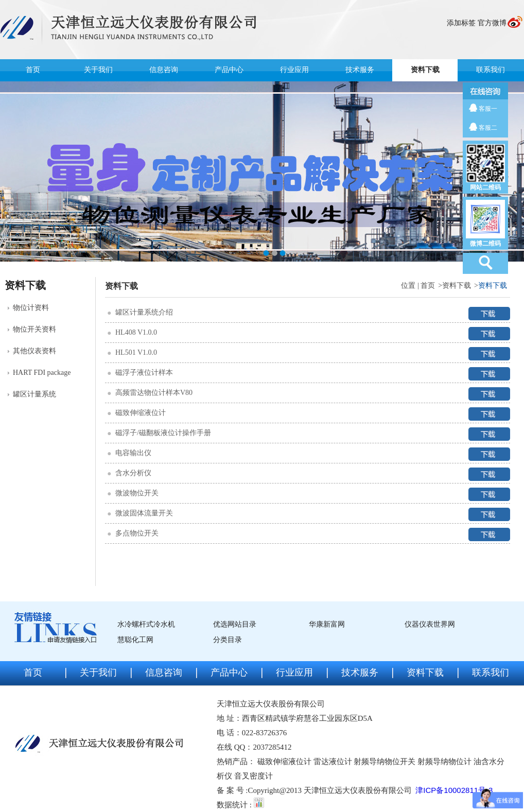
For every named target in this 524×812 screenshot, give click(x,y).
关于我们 (98, 70)
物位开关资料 (34, 329)
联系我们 (491, 70)
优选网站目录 (235, 624)
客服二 (488, 128)
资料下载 (425, 70)
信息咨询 (164, 70)
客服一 (488, 109)
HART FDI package (42, 373)
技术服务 (360, 70)
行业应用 (294, 70)
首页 (33, 70)
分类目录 (228, 640)
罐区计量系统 (34, 394)
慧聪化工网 (135, 640)
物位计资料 (31, 308)
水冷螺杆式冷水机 (146, 624)
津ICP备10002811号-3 (454, 790)
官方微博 (492, 23)
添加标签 (461, 23)
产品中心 (229, 70)
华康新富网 (327, 624)
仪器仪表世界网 (430, 624)
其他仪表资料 (34, 351)
